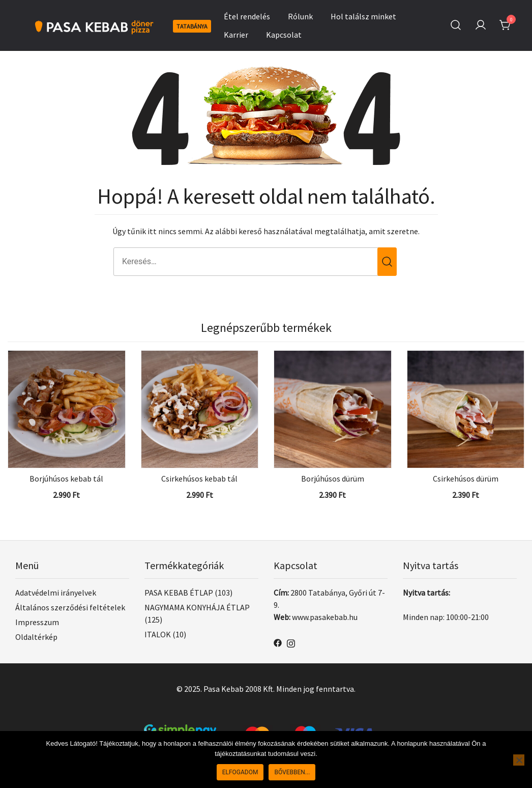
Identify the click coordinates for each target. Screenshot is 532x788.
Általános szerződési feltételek (70, 607)
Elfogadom (240, 772)
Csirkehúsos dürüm (466, 479)
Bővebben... (292, 772)
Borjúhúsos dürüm (333, 479)
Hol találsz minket (363, 16)
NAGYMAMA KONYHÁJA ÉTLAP (197, 607)
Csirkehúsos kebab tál (199, 479)
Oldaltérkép (36, 637)
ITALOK (158, 634)
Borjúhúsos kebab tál (66, 479)
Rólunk (300, 16)
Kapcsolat (284, 35)
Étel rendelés (247, 16)
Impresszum (37, 622)
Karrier (236, 35)
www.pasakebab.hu (325, 617)
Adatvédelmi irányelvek (56, 593)
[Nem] (519, 760)
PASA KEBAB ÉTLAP (179, 593)
